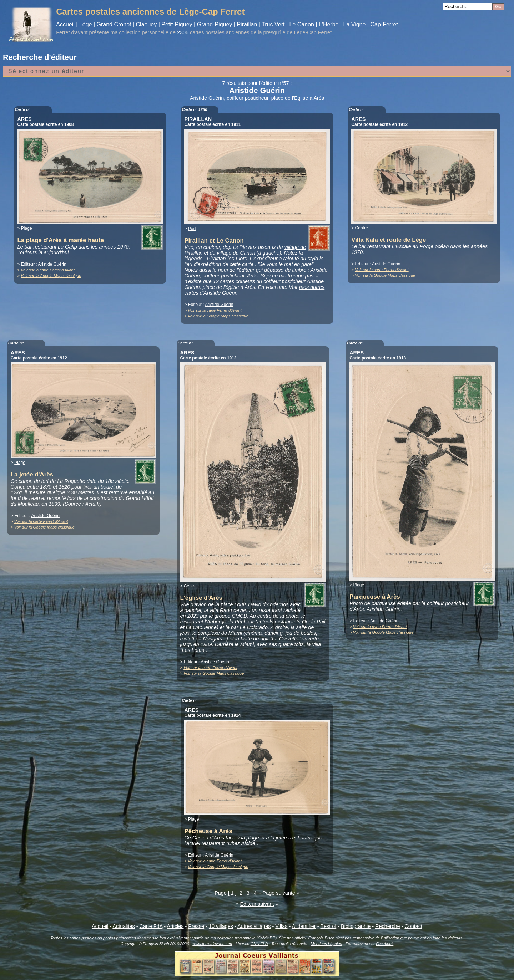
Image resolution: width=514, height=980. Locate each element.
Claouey (147, 24)
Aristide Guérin (52, 264)
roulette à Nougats (201, 639)
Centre (362, 228)
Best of (328, 926)
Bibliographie (356, 926)
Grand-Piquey (215, 24)
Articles (175, 926)
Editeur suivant (257, 904)
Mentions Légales (326, 944)
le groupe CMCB (228, 616)
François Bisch (321, 938)
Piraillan (247, 24)
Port (192, 229)
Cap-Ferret (384, 24)
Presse (196, 926)
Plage (27, 228)
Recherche (388, 926)
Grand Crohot (114, 24)
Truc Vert (273, 24)
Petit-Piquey (177, 24)
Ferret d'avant (72, 32)
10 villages (221, 926)
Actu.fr (92, 504)
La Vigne (355, 24)
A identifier (304, 926)
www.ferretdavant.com (212, 944)
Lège (86, 24)
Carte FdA (151, 926)
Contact (413, 926)
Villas (281, 926)
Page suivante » (281, 893)
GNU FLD (259, 944)
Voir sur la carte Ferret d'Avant (48, 270)
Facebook (385, 944)
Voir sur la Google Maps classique (51, 276)
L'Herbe (329, 24)
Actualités (124, 926)
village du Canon (236, 253)
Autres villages (254, 926)
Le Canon (301, 24)
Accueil (65, 24)
